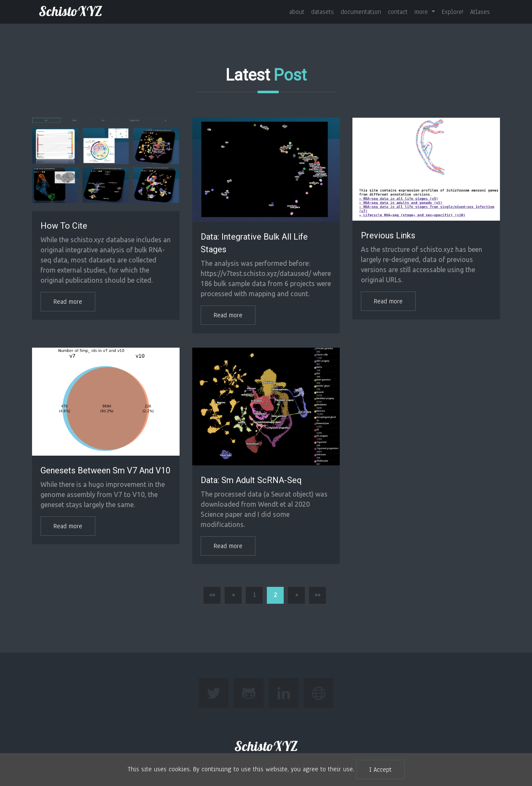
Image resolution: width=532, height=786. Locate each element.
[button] (212, 595)
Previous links (388, 235)
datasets (322, 12)
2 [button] (275, 595)
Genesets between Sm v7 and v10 (105, 470)
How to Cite (64, 226)
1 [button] (254, 595)
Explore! (453, 12)
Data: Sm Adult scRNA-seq (251, 480)
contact (398, 12)
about (297, 12)
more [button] (422, 12)
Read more (68, 302)
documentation (361, 12)
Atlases (480, 12)
